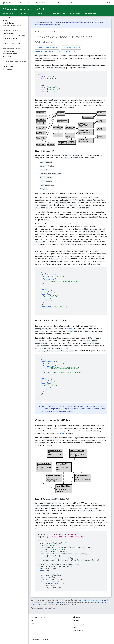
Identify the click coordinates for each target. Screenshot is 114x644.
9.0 (53, 51)
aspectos (70, 329)
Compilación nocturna (43, 51)
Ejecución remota (59, 32)
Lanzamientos (8, 14)
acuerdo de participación (43, 25)
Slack (74, 627)
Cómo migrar (91, 14)
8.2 (70, 51)
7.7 (74, 51)
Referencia (70, 3)
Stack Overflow (78, 631)
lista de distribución (93, 22)
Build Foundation (41, 22)
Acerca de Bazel (24, 3)
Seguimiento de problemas (82, 624)
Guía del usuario (46, 32)
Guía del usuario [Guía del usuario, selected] (56, 3)
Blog (33, 620)
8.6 (57, 51)
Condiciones (35, 640)
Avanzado (42, 14)
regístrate (56, 25)
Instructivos (75, 14)
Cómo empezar (40, 3)
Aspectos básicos (26, 14)
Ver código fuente (71, 47)
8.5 (60, 51)
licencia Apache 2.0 (61, 602)
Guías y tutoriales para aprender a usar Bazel (23, 9)
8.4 (64, 51)
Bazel (37, 32)
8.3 (67, 51)
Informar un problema (47, 47)
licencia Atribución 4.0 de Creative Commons (92, 600)
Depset (62, 433)
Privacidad (45, 640)
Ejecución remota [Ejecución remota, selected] (58, 14)
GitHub (107, 3)
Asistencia (76, 620)
